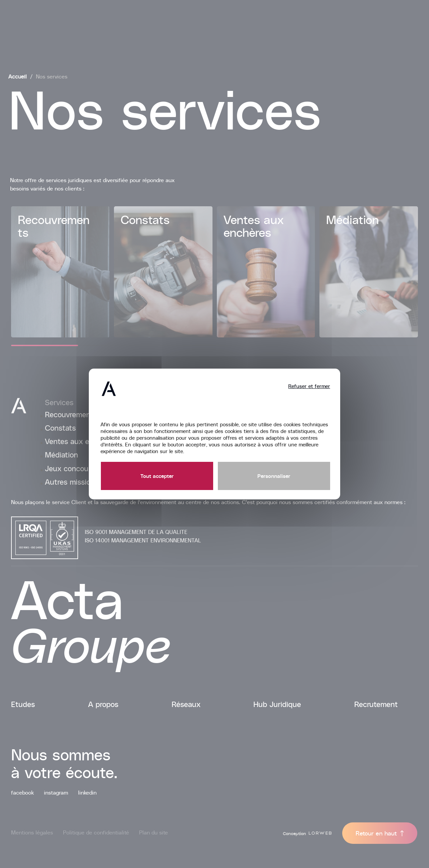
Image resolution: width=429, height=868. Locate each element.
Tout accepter (157, 476)
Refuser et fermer (309, 386)
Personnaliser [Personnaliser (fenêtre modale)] (274, 476)
